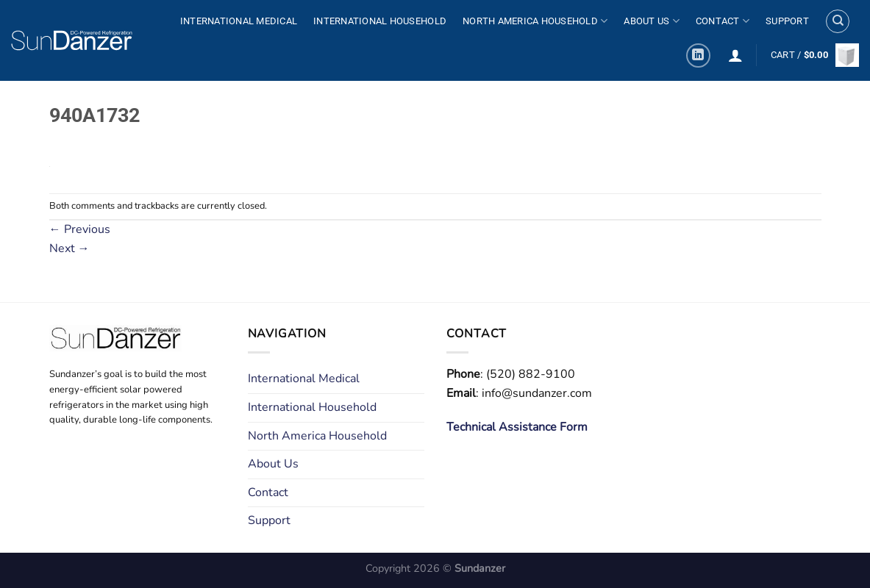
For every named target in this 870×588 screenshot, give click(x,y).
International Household (380, 21)
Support (787, 21)
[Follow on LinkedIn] (698, 55)
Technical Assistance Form (517, 427)
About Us (652, 21)
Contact (723, 21)
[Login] (735, 55)
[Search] (838, 21)
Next (69, 248)
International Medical (239, 21)
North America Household (535, 21)
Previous (80, 229)
